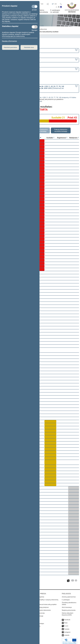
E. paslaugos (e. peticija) (55, 11)
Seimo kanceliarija (44, 11)
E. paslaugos (66, 598)
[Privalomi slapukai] (35, 7)
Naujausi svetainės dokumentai (41, 609)
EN (56, 4)
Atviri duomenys (67, 606)
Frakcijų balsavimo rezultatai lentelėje (61, 130)
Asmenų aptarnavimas (69, 595)
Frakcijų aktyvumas (41, 29)
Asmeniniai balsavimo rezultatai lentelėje (40, 130)
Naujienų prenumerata (69, 609)
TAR (42, 4)
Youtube (67, 628)
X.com (66, 625)
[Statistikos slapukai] (35, 27)
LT (53, 4)
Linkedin (67, 634)
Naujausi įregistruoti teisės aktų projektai (44, 603)
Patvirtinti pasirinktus (10, 47)
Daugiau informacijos (9, 41)
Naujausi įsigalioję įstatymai (40, 606)
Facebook (67, 618)
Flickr (66, 621)
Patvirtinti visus (29, 47)
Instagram (67, 631)
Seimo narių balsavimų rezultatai (48, 32)
